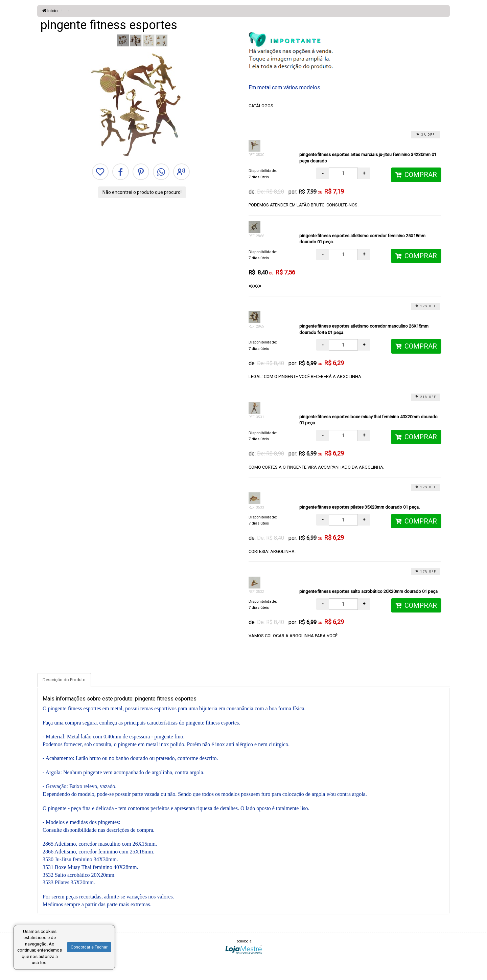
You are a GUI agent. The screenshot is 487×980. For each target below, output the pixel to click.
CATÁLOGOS (261, 106)
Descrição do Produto (64, 680)
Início (50, 11)
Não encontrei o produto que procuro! (142, 192)
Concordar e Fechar (89, 947)
